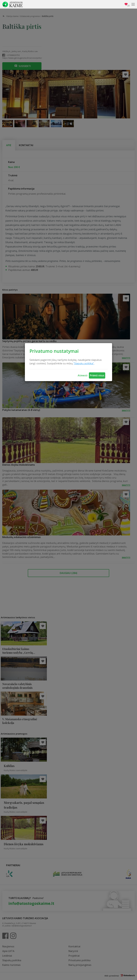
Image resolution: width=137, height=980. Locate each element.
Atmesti (83, 375)
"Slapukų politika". (84, 363)
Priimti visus (97, 375)
